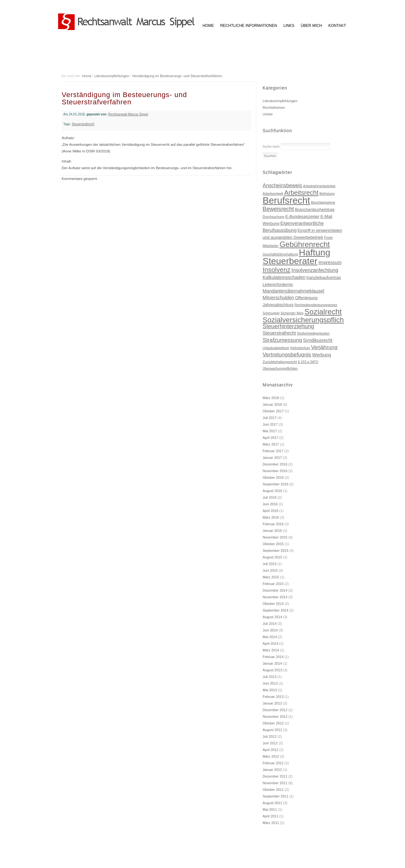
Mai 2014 (270, 637)
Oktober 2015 (273, 544)
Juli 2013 (270, 677)
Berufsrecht (286, 200)
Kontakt (337, 26)
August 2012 (272, 730)
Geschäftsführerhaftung (280, 254)
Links (289, 26)
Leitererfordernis (278, 284)
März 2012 (271, 756)
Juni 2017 (270, 424)
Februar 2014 (273, 657)
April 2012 (271, 750)
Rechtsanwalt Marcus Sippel (128, 114)
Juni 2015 (270, 570)
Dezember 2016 (275, 464)
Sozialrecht (323, 312)
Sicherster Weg (292, 313)
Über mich (311, 26)
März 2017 (271, 444)
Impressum (330, 262)
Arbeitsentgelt (273, 194)
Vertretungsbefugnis (287, 354)
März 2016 (271, 517)
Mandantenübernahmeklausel (293, 291)
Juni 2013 (270, 683)
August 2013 (272, 670)
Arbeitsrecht (301, 193)
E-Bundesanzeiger (302, 216)
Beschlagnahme (323, 202)
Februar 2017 (273, 451)
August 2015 (272, 557)
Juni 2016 (270, 504)
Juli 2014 (270, 624)
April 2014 (271, 643)
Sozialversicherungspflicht (304, 320)
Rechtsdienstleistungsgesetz (316, 305)
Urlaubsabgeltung (276, 348)
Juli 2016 (270, 497)
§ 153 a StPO (308, 362)
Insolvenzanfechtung (315, 270)
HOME (208, 26)
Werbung (322, 355)
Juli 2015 (270, 564)
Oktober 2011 (273, 790)
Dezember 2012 (275, 710)
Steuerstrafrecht (83, 124)
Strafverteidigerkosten (313, 333)
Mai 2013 (270, 690)
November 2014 (275, 597)
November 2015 (275, 537)
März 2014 (271, 650)
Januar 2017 (272, 458)
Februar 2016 (273, 524)
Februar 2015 (273, 584)
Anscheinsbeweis (282, 185)
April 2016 (271, 511)
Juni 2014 (270, 630)
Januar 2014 (272, 663)
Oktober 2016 (273, 477)
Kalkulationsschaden (284, 277)
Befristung (327, 194)
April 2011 (271, 816)
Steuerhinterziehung (288, 326)
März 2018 (271, 398)
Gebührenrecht (305, 244)
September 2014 (275, 610)
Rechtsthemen (274, 108)
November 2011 (275, 783)
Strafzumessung (282, 340)
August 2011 (272, 803)
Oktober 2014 (273, 604)
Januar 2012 (272, 770)
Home (87, 76)
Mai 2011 (270, 810)
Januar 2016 (272, 531)
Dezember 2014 (275, 590)
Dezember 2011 (275, 776)
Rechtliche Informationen (249, 26)
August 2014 (272, 617)
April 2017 (271, 438)
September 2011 (275, 796)
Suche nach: (271, 147)
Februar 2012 (273, 763)
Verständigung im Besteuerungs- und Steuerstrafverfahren (177, 76)
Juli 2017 (270, 418)
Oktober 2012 (273, 723)
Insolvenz (277, 270)
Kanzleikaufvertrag (324, 277)
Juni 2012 (270, 743)
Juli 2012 (270, 736)
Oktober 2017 (273, 411)
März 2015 (271, 577)
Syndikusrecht (318, 340)
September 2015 (275, 551)
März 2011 (271, 823)
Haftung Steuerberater (296, 257)
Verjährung (324, 347)
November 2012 (275, 717)
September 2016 (275, 484)
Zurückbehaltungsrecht (280, 362)
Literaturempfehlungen (112, 76)
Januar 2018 (272, 404)
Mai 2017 (270, 431)
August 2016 (272, 491)
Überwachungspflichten (280, 368)
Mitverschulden (278, 298)
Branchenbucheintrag (315, 209)
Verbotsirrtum (300, 348)
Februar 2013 (273, 697)
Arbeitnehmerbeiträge (319, 186)
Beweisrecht (278, 209)
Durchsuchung (274, 217)
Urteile (268, 114)
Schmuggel (271, 313)
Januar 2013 (272, 703)
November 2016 (275, 471)
